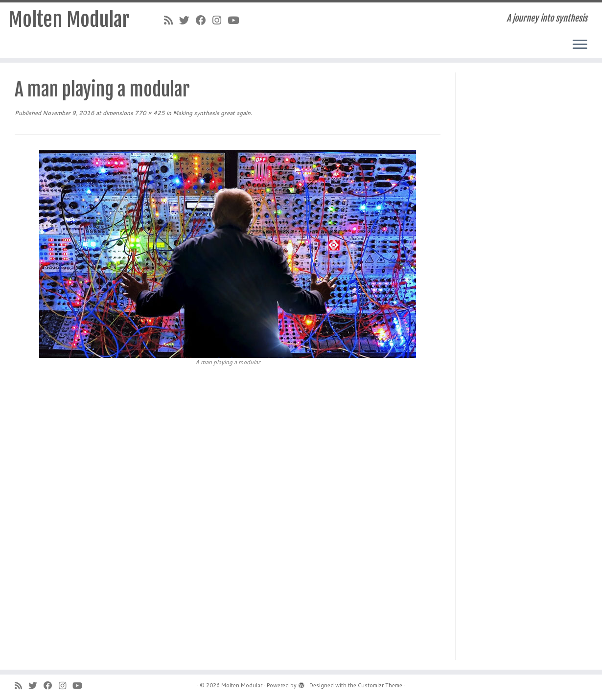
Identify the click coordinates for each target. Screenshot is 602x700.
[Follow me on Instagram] (220, 20)
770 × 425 (149, 113)
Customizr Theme (380, 685)
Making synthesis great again (211, 113)
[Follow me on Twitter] (187, 20)
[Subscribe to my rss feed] (172, 20)
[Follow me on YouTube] (236, 20)
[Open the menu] (580, 45)
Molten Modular (69, 20)
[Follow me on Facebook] (204, 20)
